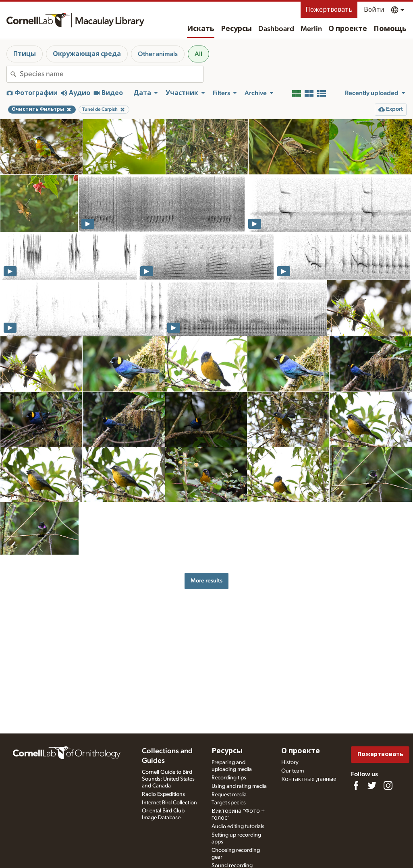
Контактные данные (309, 779)
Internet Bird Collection (169, 803)
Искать (201, 29)
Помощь (390, 29)
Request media (229, 795)
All (198, 54)
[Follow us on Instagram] (388, 785)
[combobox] (111, 74)
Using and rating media (239, 786)
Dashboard (276, 29)
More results (206, 581)
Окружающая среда (87, 54)
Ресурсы (236, 29)
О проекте (348, 29)
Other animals (158, 54)
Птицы (25, 54)
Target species (229, 803)
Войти (374, 10)
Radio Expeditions (163, 794)
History (290, 762)
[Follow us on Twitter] (372, 785)
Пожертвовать (329, 10)
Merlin (311, 29)
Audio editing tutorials (238, 827)
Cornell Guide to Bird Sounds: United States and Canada (168, 779)
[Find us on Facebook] (356, 785)
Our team (293, 771)
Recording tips (229, 778)
